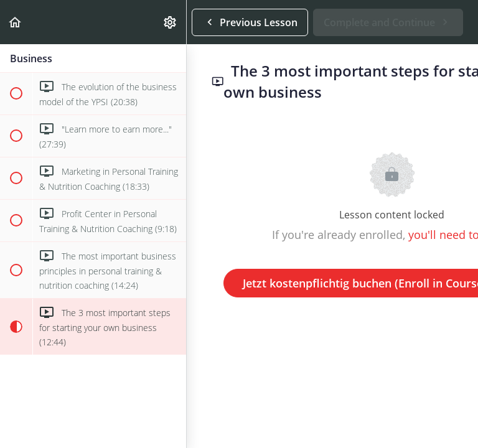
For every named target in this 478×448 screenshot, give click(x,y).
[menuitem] (171, 22)
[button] (16, 22)
